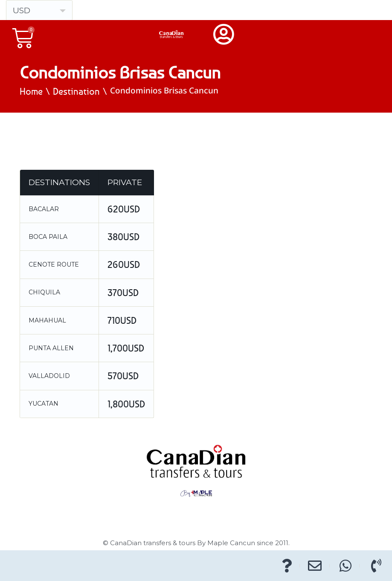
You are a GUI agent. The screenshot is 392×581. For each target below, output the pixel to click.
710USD (122, 320)
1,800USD (126, 404)
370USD (123, 293)
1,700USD (126, 348)
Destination (76, 91)
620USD (124, 209)
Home (31, 91)
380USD (123, 237)
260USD (124, 264)
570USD (123, 376)
